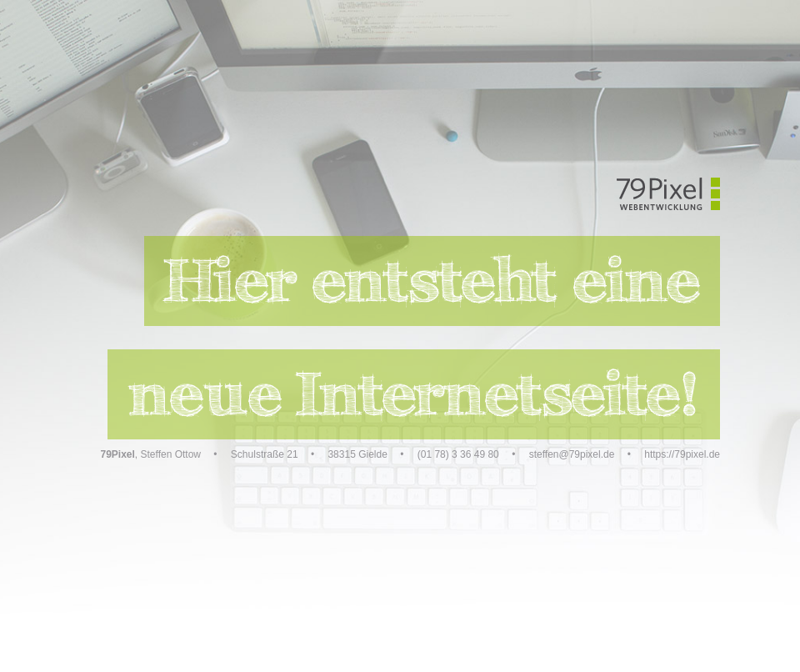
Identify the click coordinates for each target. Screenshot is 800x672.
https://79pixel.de (682, 454)
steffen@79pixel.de (572, 454)
